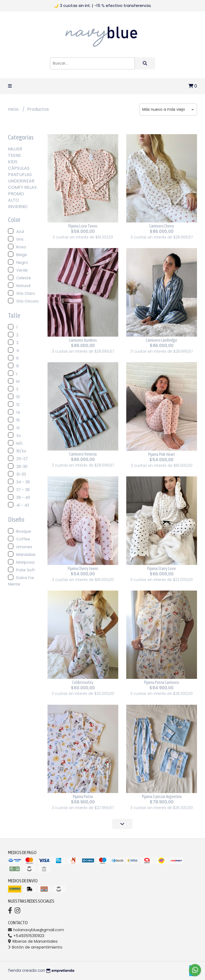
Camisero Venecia (83, 454)
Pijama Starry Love (161, 568)
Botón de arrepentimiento (35, 947)
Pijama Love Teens (83, 226)
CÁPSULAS (19, 168)
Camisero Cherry (162, 226)
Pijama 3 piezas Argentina (162, 796)
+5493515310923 (26, 936)
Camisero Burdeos (83, 340)
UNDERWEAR (21, 181)
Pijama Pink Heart (161, 454)
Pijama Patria (83, 796)
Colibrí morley (83, 682)
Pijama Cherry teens (83, 568)
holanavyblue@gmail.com (36, 930)
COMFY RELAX (22, 187)
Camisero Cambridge (161, 340)
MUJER (15, 149)
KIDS (13, 162)
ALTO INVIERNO (18, 203)
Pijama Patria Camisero (161, 682)
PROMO (16, 194)
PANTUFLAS (20, 175)
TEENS (14, 155)
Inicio (14, 109)
